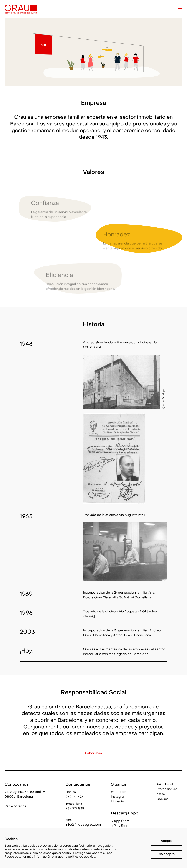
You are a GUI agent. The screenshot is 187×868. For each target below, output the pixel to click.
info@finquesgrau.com (83, 825)
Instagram (119, 797)
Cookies (162, 799)
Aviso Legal (165, 784)
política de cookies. (82, 857)
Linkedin (118, 802)
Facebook (119, 792)
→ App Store (120, 821)
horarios (20, 807)
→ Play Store (120, 826)
